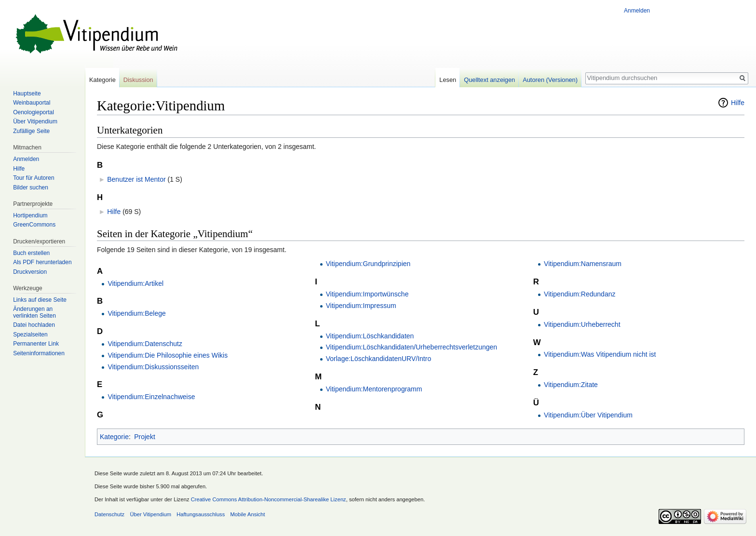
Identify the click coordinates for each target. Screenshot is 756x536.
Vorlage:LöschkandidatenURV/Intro (378, 359)
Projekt (145, 437)
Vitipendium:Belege (136, 313)
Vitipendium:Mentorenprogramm (374, 389)
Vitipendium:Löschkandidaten (370, 336)
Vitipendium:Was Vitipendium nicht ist (600, 354)
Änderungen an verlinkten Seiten (34, 312)
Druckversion (30, 272)
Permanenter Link (36, 344)
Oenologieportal (34, 112)
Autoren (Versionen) (550, 80)
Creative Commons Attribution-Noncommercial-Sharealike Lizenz (269, 499)
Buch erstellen (31, 253)
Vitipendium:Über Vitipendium (588, 415)
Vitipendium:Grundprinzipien (368, 264)
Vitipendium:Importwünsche (367, 294)
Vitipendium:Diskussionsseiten (153, 367)
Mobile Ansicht (248, 514)
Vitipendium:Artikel (135, 283)
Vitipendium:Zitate (571, 385)
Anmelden (637, 11)
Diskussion (138, 80)
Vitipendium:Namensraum (583, 264)
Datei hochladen (34, 325)
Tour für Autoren (34, 178)
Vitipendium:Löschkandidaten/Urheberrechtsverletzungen (412, 347)
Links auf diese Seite (40, 300)
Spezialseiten (30, 335)
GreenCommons (34, 225)
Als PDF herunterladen (42, 262)
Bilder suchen (31, 188)
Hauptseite (27, 94)
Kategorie (114, 437)
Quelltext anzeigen (489, 80)
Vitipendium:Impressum (361, 306)
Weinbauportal (32, 103)
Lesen (448, 80)
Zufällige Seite (31, 131)
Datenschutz (109, 514)
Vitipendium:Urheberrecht (582, 324)
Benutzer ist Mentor (136, 179)
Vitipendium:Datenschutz (145, 344)
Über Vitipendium (35, 121)
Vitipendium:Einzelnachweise (151, 397)
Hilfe (738, 103)
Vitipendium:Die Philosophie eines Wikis (168, 355)
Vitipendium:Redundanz (580, 294)
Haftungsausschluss (201, 514)
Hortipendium (30, 215)
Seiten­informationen (39, 353)
